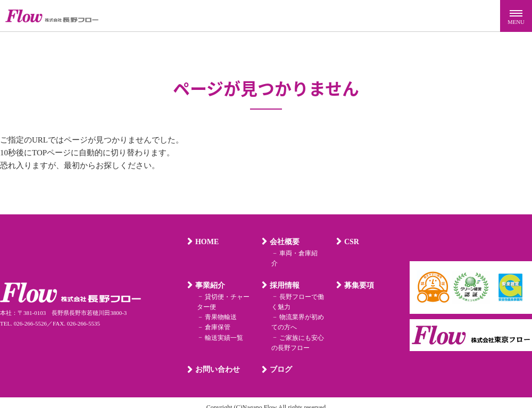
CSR (351, 242)
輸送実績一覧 (222, 327)
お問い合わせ (217, 359)
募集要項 (358, 275)
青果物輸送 (219, 307)
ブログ (280, 359)
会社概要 (284, 242)
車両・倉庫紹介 (300, 253)
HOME (206, 242)
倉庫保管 (216, 317)
